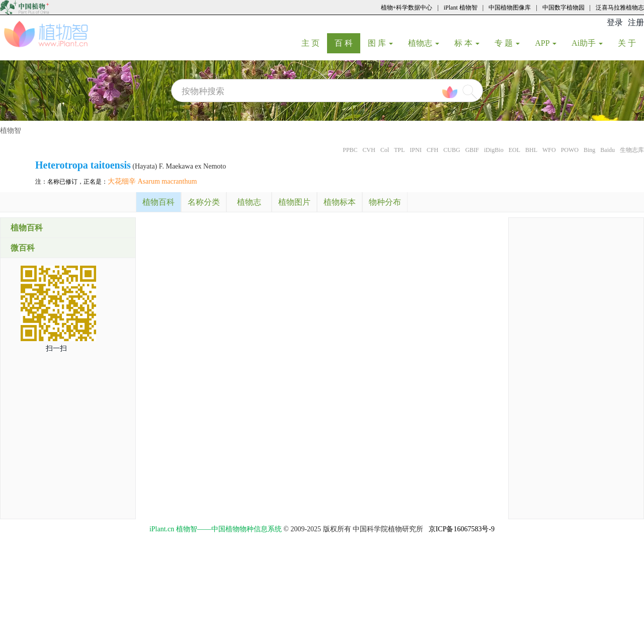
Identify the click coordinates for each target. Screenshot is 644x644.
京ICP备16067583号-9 (462, 529)
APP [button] (546, 43)
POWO (570, 150)
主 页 (314, 43)
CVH (369, 150)
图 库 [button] (380, 43)
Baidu (608, 150)
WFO (549, 150)
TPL (399, 150)
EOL (514, 150)
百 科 (347, 43)
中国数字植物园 (563, 8)
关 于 (631, 43)
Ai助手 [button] (587, 43)
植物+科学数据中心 (407, 8)
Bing (589, 150)
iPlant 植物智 (461, 8)
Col (385, 150)
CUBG (452, 150)
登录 (615, 22)
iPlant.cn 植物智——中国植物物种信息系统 (216, 529)
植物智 (11, 131)
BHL (531, 150)
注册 (636, 22)
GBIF (472, 150)
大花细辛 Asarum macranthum (152, 181)
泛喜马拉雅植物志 (620, 8)
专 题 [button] (507, 43)
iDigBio (494, 150)
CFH (432, 150)
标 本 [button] (467, 43)
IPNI (416, 150)
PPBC (350, 150)
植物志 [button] (424, 43)
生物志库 (632, 150)
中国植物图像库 (510, 8)
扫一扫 (56, 348)
